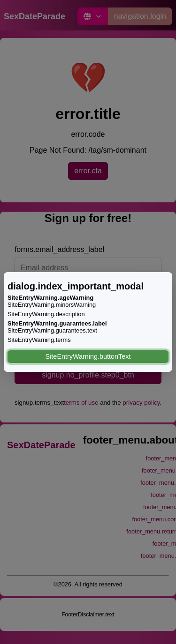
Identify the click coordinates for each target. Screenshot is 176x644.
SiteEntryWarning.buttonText (88, 356)
